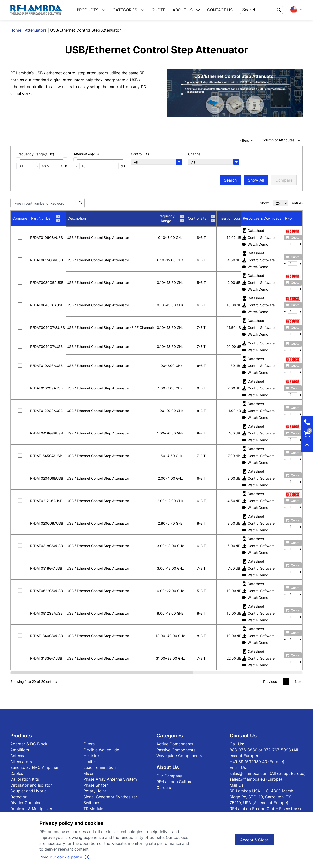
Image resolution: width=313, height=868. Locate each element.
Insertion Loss (234, 218)
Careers (164, 788)
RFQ (289, 218)
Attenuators (36, 30)
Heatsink (91, 756)
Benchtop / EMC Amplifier (34, 767)
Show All (256, 180)
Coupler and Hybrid (28, 791)
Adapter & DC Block (29, 744)
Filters (89, 744)
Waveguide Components (179, 756)
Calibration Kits (25, 779)
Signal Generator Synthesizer (110, 797)
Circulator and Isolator (31, 785)
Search (230, 180)
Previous (270, 681)
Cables (17, 773)
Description (77, 218)
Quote (292, 237)
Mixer (89, 773)
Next (299, 681)
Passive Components (176, 750)
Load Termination (100, 767)
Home (16, 30)
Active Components (175, 744)
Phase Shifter (96, 785)
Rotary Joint (95, 791)
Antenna (18, 756)
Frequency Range (171, 218)
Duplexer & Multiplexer (31, 809)
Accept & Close (254, 840)
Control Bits (201, 218)
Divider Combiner (27, 803)
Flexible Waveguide (101, 750)
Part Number (46, 218)
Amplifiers (20, 750)
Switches (92, 803)
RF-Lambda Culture (174, 782)
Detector (18, 797)
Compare (284, 180)
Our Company (169, 776)
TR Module (93, 809)
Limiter (90, 762)
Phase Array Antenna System (110, 779)
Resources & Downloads (262, 218)
